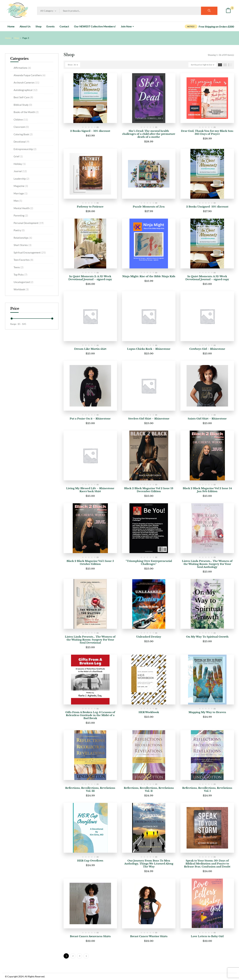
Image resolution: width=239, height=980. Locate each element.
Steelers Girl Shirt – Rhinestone (149, 419)
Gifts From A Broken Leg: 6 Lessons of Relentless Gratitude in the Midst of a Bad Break (90, 715)
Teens (19, 267)
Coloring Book (23, 134)
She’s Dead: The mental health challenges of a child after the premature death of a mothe (149, 134)
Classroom (21, 127)
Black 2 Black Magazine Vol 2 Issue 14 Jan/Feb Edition (207, 490)
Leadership (21, 179)
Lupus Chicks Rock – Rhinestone (149, 349)
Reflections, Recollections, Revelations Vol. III (90, 789)
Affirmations (22, 68)
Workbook (21, 289)
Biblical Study (23, 105)
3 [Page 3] (80, 956)
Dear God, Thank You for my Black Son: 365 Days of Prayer (207, 132)
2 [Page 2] (73, 956)
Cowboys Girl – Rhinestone (207, 349)
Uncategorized (23, 282)
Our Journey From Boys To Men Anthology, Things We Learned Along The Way (149, 864)
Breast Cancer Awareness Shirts (90, 936)
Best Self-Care (23, 97)
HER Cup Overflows (90, 861)
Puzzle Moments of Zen (149, 207)
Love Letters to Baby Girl (207, 936)
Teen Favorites (23, 260)
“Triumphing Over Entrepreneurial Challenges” (149, 562)
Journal (20, 171)
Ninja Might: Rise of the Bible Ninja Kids (149, 276)
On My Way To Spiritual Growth (207, 637)
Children (21, 120)
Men (18, 201)
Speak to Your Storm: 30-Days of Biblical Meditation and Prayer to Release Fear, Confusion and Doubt (207, 864)
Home (8, 38)
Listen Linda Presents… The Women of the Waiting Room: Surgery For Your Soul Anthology (207, 564)
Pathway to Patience (90, 207)
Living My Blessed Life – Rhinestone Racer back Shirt (90, 490)
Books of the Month (26, 112)
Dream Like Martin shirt (90, 349)
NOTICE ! (191, 26)
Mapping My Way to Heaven (207, 712)
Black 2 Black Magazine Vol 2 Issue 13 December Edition (149, 490)
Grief (18, 156)
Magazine (21, 186)
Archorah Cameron (26, 82)
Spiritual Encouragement (30, 252)
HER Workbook (149, 712)
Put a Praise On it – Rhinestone (90, 419)
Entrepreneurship (25, 149)
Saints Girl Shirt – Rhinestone (207, 419)
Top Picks (20, 275)
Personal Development (29, 223)
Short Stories (23, 245)
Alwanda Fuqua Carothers (30, 75)
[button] (228, 11)
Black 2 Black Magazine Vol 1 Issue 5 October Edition (90, 562)
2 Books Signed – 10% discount (90, 131)
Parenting (21, 215)
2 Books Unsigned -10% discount (207, 207)
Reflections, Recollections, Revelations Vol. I (207, 789)
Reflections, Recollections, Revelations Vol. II (149, 789)
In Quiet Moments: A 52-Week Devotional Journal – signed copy (207, 278)
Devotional (21, 142)
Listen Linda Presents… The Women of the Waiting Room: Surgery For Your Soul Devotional (90, 640)
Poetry (19, 230)
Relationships (23, 238)
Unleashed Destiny (149, 637)
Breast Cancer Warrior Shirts (149, 936)
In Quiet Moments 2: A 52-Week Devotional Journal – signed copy (90, 278)
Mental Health (23, 208)
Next (86, 956)
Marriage (21, 193)
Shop (17, 38)
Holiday (20, 164)
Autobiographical (26, 90)
